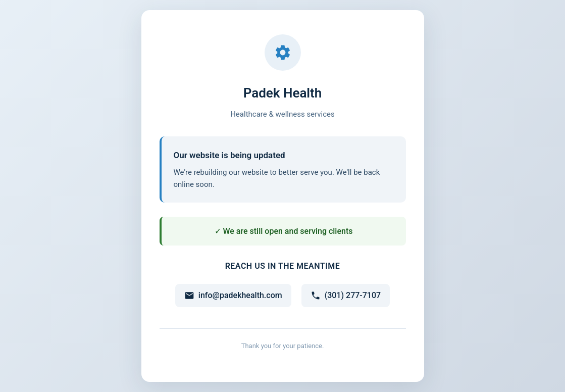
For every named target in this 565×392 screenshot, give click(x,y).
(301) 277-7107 (346, 296)
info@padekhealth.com (233, 296)
